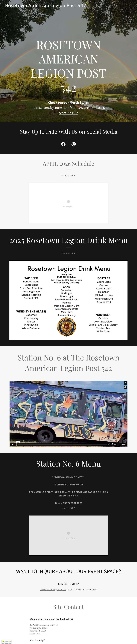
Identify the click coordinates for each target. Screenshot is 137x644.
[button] (7, 642)
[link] (68, 6)
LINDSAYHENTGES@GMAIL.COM (53, 590)
